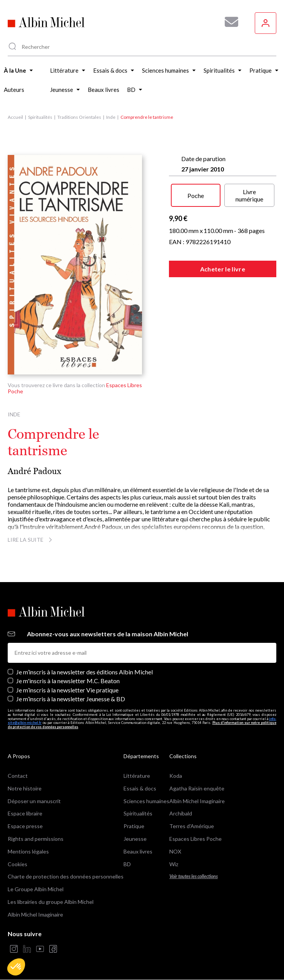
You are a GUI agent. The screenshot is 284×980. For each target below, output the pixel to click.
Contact (18, 776)
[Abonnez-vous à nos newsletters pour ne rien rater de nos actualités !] (229, 22)
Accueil (15, 117)
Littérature (137, 776)
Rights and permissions (36, 839)
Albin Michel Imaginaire (35, 914)
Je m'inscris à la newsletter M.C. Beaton (68, 681)
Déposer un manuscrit (34, 801)
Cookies (18, 864)
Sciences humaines (146, 801)
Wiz (174, 864)
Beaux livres (138, 851)
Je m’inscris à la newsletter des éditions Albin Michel (84, 672)
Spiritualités (40, 117)
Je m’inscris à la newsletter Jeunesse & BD (71, 699)
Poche (196, 196)
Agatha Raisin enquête (197, 788)
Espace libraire (25, 813)
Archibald (181, 813)
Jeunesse (135, 839)
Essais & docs (140, 788)
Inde (111, 117)
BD (127, 864)
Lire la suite (31, 540)
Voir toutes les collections (194, 876)
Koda (176, 776)
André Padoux (34, 471)
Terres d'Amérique (192, 826)
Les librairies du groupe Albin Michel (51, 902)
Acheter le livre (223, 269)
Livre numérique (249, 195)
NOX (175, 851)
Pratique (134, 826)
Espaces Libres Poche (195, 839)
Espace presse (25, 826)
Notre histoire (25, 788)
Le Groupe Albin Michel (36, 889)
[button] (16, 967)
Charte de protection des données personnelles (66, 876)
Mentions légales (28, 851)
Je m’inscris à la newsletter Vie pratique (67, 690)
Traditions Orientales (79, 117)
